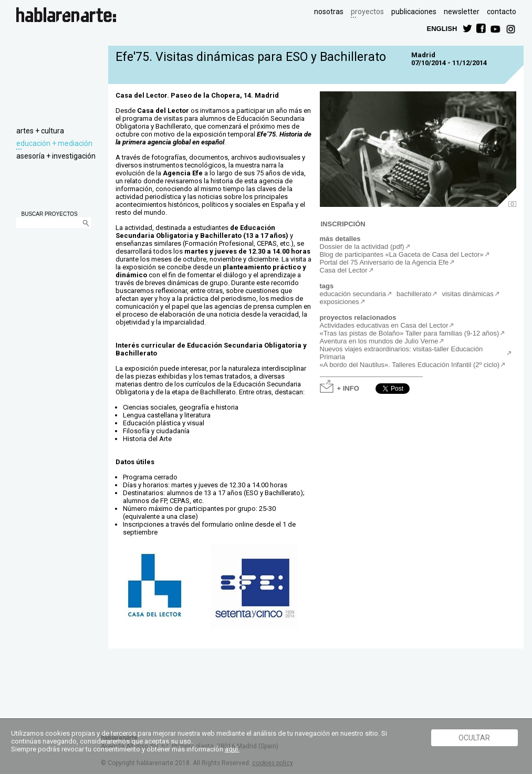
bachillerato (414, 294)
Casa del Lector (344, 270)
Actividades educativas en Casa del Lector (384, 325)
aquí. (232, 749)
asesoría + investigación (56, 156)
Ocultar (474, 738)
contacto (502, 12)
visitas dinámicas (467, 294)
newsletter (462, 12)
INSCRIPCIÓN (343, 223)
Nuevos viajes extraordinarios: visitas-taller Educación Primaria (401, 353)
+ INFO (348, 388)
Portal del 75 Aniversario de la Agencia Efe (384, 262)
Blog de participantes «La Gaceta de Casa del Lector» (402, 254)
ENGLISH (442, 28)
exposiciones (340, 302)
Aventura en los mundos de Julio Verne (379, 341)
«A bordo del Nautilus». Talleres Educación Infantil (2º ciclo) (410, 365)
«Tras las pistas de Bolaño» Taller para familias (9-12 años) (410, 333)
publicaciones (414, 12)
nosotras (329, 12)
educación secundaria (353, 294)
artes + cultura (40, 131)
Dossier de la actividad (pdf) (362, 247)
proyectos (367, 12)
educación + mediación (54, 143)
